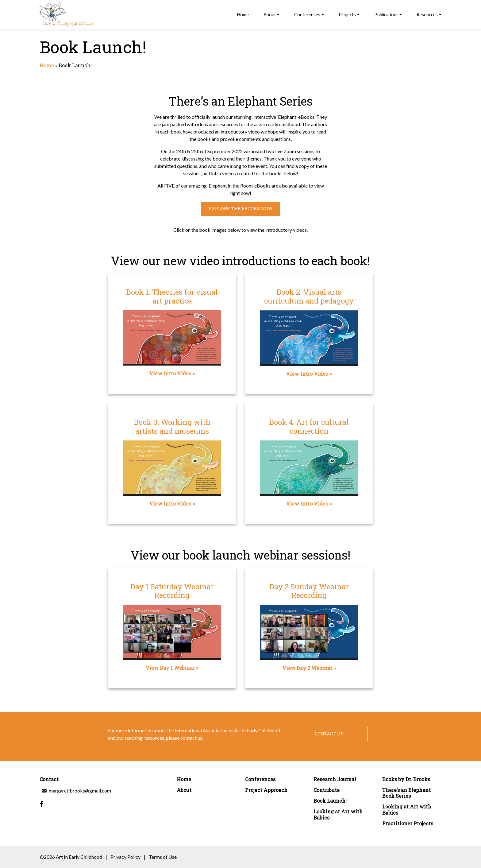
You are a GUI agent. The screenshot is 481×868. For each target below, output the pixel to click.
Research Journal (335, 779)
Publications (386, 15)
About (270, 15)
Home (243, 15)
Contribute (327, 790)
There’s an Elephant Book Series (406, 793)
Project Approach (266, 790)
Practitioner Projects (408, 823)
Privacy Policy (125, 857)
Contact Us (329, 734)
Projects (347, 15)
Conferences (307, 15)
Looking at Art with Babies (338, 814)
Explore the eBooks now (241, 209)
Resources (427, 15)
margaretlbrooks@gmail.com (80, 790)
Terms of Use (163, 857)
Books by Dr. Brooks (406, 779)
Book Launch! (330, 801)
